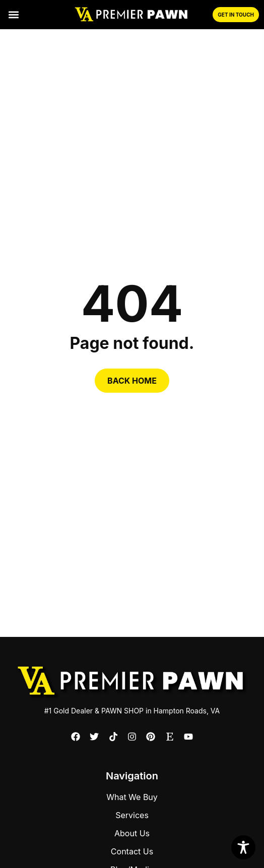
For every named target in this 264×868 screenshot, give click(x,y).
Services (132, 815)
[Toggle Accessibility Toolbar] (243, 847)
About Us (132, 833)
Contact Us (132, 851)
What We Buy (132, 797)
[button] (13, 15)
